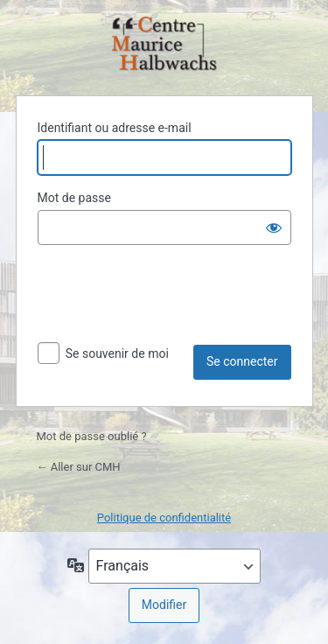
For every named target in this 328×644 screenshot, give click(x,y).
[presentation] (171, 302)
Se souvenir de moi (117, 353)
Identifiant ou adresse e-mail (115, 128)
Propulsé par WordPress (164, 45)
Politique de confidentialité (164, 518)
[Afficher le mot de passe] (274, 227)
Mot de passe (74, 198)
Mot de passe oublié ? (92, 436)
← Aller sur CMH (79, 467)
